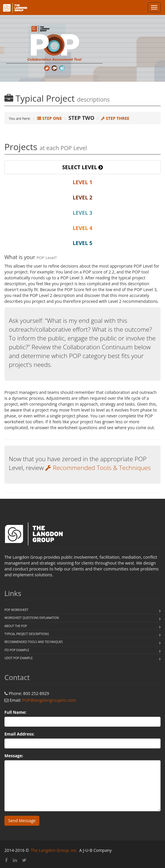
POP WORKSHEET (16, 610)
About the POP (16, 626)
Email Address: (19, 734)
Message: (14, 756)
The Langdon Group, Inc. (54, 850)
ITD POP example (17, 650)
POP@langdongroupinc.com (49, 700)
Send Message (22, 821)
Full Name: (15, 712)
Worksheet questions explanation (32, 618)
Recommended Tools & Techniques (98, 468)
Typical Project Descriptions (27, 634)
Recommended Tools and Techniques (34, 642)
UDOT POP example (18, 658)
